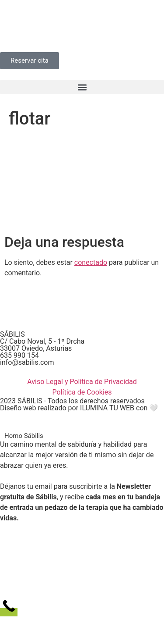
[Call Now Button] (9, 612)
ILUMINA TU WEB (107, 408)
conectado (91, 262)
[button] (82, 87)
